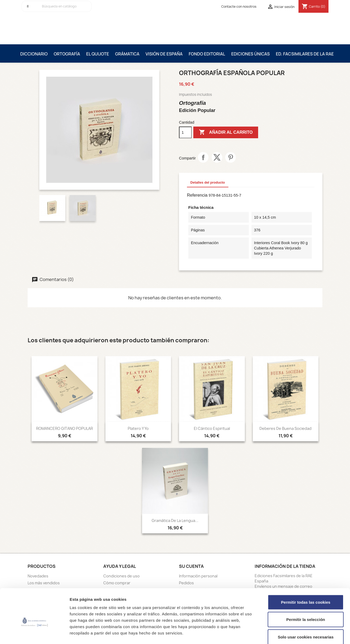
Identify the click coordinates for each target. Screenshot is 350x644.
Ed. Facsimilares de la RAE (305, 54)
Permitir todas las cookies (306, 574)
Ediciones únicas (251, 54)
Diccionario (34, 54)
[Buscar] (57, 6)
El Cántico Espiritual (212, 428)
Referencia (197, 195)
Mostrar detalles (285, 634)
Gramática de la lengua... (175, 520)
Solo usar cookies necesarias (306, 609)
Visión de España (164, 54)
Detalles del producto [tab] (208, 182)
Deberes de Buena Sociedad (285, 428)
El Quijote (98, 54)
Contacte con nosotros (239, 7)
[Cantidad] (185, 132)
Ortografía (67, 54)
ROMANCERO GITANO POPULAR (65, 428)
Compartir (203, 157)
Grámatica (127, 54)
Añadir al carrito (226, 132)
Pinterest (231, 157)
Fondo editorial (207, 54)
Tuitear (217, 157)
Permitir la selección (306, 592)
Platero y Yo (138, 428)
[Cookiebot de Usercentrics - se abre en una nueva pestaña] (34, 634)
